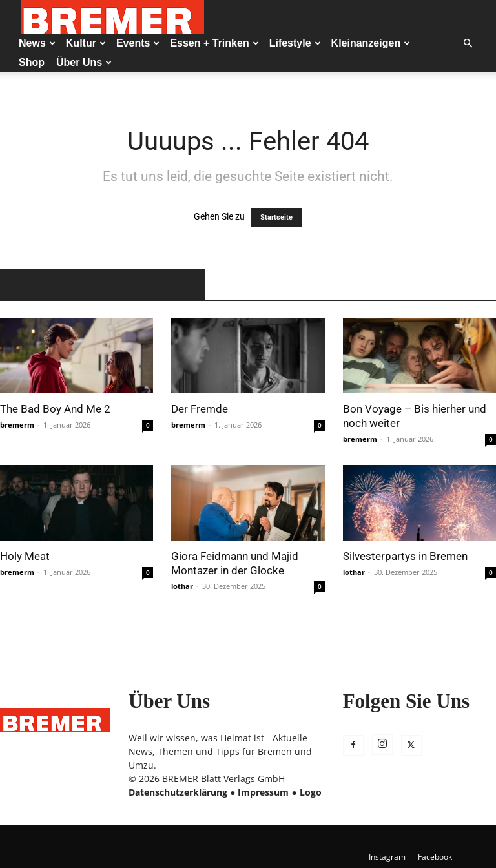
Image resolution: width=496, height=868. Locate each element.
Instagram (387, 857)
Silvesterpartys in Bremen (405, 556)
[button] (468, 44)
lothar (182, 586)
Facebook (435, 857)
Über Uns (84, 62)
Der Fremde (200, 409)
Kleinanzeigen (371, 43)
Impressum (263, 792)
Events (138, 43)
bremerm (17, 425)
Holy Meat (25, 556)
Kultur (86, 43)
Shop (32, 62)
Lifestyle (295, 43)
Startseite (276, 217)
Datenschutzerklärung (178, 792)
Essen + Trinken (214, 43)
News (37, 43)
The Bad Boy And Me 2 (55, 409)
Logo (311, 792)
